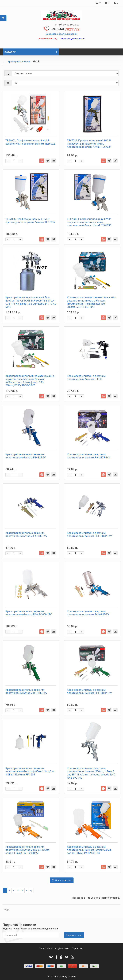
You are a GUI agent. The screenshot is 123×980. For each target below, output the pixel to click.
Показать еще (62, 880)
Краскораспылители (19, 62)
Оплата (52, 948)
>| (31, 891)
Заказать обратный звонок (62, 34)
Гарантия (77, 948)
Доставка (64, 948)
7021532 (65, 29)
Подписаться (74, 935)
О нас (42, 948)
